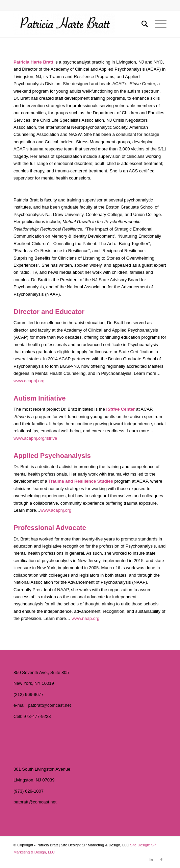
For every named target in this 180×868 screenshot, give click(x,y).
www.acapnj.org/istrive (35, 438)
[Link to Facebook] (161, 860)
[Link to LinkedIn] (151, 860)
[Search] (141, 24)
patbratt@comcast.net (49, 705)
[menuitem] (141, 24)
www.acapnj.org (29, 381)
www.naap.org (85, 618)
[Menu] (157, 24)
